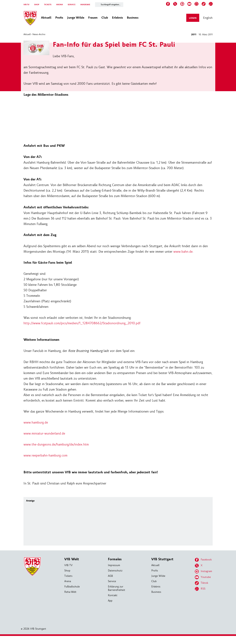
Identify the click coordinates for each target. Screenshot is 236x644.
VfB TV (26, 5)
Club (154, 581)
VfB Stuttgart (162, 559)
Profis (155, 571)
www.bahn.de (183, 252)
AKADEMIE (85, 5)
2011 (194, 35)
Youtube (203, 577)
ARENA (60, 5)
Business (156, 592)
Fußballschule (72, 587)
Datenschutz (115, 571)
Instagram (203, 571)
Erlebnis (156, 587)
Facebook (203, 560)
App (110, 601)
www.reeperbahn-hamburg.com (45, 455)
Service (112, 581)
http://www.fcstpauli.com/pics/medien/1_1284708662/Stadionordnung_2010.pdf (82, 323)
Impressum (114, 565)
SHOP (37, 5)
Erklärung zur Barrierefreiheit (117, 588)
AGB (110, 576)
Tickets (68, 576)
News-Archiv (39, 34)
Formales (115, 559)
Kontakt (113, 595)
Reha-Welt (70, 592)
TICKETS (48, 5)
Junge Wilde (158, 576)
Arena (68, 581)
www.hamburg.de (36, 422)
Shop (67, 571)
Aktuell (27, 34)
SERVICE (72, 5)
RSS (200, 589)
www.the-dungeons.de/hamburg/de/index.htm (56, 444)
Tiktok (201, 583)
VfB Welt (72, 559)
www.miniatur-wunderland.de (44, 433)
